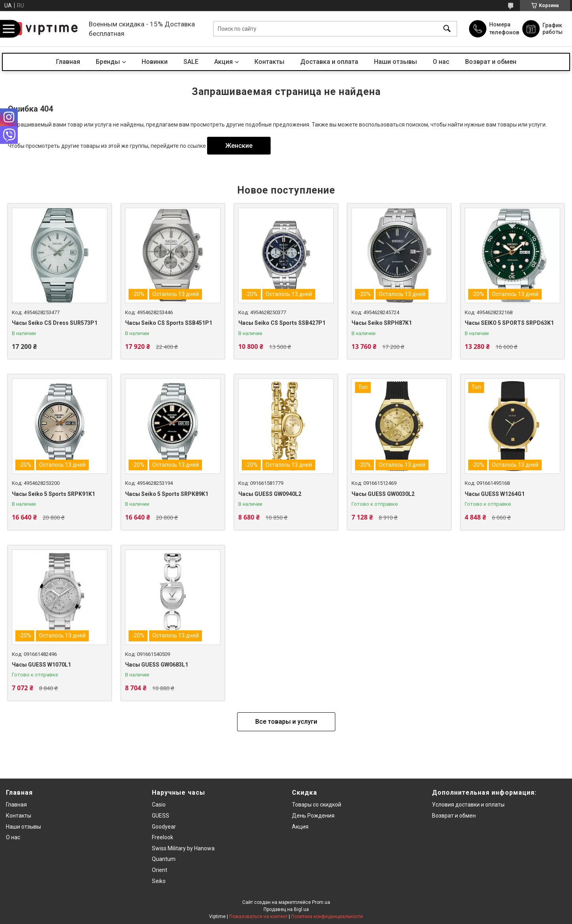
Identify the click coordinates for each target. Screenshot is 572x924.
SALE (191, 62)
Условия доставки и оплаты (468, 805)
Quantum (164, 859)
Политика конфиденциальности (327, 917)
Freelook (163, 837)
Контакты (269, 62)
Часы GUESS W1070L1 (41, 665)
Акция (223, 62)
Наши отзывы (395, 62)
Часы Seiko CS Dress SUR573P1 (55, 323)
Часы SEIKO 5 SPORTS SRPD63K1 (509, 323)
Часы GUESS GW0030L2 (383, 494)
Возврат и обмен (491, 62)
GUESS (161, 816)
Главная (68, 62)
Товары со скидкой (317, 805)
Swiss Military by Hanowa (183, 848)
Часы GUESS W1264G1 (495, 494)
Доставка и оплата (329, 62)
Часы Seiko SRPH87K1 (382, 323)
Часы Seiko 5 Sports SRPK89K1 (167, 494)
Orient (160, 870)
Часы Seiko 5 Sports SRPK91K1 (53, 494)
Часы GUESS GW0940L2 (270, 494)
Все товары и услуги (286, 722)
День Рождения (313, 816)
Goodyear (164, 827)
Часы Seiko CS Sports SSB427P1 (282, 323)
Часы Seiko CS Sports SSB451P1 (169, 323)
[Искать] (447, 29)
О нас (441, 62)
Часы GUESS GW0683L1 (157, 665)
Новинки (155, 62)
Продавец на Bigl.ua (286, 909)
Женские (239, 146)
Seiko (159, 881)
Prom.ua (321, 902)
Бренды (108, 62)
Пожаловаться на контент (258, 917)
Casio (159, 805)
